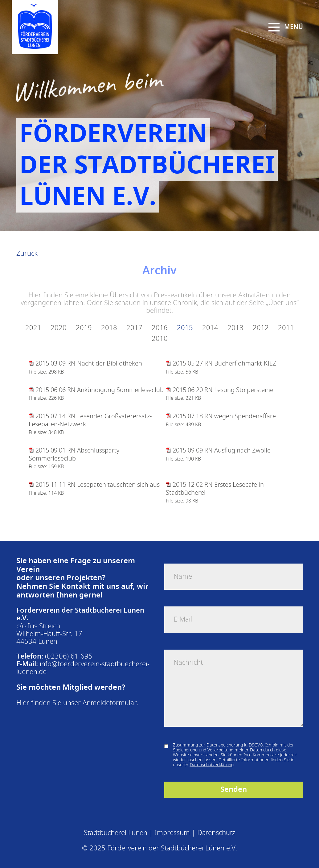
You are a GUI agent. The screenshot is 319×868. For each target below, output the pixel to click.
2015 (185, 328)
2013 (235, 328)
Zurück (27, 254)
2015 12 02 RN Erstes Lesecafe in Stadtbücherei (215, 489)
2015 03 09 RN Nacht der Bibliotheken (89, 364)
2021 (33, 328)
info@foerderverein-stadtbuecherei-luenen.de (83, 668)
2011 (286, 328)
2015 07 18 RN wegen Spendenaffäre (224, 416)
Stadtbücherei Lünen (116, 833)
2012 (261, 328)
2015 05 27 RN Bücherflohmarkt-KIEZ (225, 364)
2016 (160, 328)
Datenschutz (216, 833)
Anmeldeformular (110, 703)
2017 (134, 328)
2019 (84, 328)
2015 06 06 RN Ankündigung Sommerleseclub (100, 390)
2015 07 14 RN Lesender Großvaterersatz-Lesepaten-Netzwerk (90, 420)
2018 (109, 328)
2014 (210, 328)
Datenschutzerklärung (212, 765)
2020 (59, 328)
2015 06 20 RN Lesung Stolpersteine (223, 390)
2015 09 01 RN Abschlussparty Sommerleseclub (74, 454)
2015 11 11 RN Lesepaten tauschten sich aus (98, 485)
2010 (160, 339)
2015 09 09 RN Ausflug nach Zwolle (222, 451)
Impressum (172, 833)
